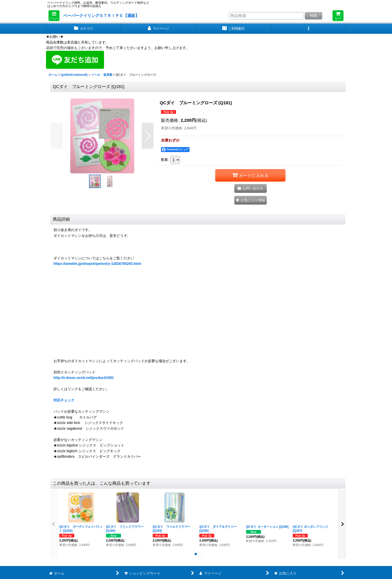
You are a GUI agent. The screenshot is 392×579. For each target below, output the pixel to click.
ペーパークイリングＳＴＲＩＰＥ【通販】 (101, 16)
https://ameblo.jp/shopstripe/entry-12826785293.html (97, 264)
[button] (54, 16)
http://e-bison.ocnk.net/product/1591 (84, 378)
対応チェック (64, 400)
